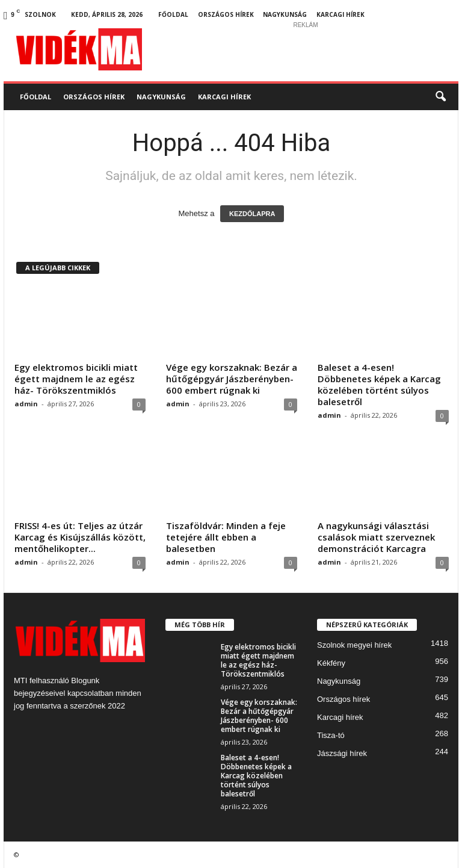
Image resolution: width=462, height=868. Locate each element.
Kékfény (331, 663)
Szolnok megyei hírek (354, 645)
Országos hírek (226, 14)
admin (26, 404)
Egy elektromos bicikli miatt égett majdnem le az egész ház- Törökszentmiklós (76, 379)
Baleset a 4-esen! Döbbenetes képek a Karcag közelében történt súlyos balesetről (379, 384)
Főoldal (173, 14)
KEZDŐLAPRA (252, 214)
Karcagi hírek (340, 14)
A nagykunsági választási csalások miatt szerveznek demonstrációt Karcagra (376, 537)
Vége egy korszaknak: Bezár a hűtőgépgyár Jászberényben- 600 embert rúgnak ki (232, 379)
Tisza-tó (331, 735)
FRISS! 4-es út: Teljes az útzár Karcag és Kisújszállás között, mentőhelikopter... (80, 537)
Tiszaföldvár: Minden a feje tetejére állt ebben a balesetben (226, 537)
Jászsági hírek (342, 753)
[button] (440, 97)
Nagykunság (285, 14)
